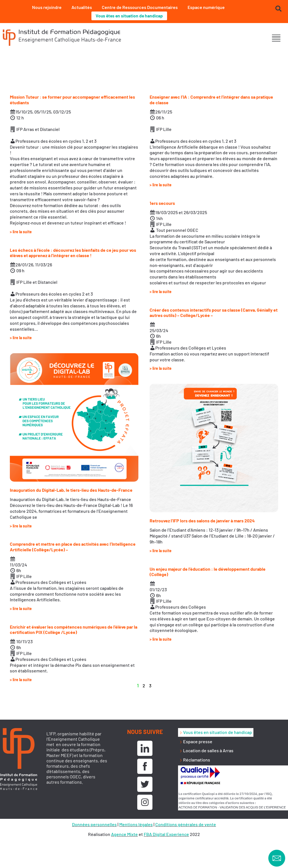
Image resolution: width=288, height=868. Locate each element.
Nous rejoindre (47, 7)
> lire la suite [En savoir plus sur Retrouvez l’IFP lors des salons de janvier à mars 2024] (161, 551)
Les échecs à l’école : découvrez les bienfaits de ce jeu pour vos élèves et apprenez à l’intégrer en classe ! (73, 253)
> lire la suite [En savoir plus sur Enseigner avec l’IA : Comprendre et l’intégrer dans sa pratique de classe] (161, 185)
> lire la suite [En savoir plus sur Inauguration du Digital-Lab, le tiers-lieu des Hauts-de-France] (21, 526)
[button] (276, 38)
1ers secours (162, 203)
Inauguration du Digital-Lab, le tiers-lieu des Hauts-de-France (71, 490)
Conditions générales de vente (186, 824)
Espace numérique (206, 7)
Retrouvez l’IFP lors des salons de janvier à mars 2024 (202, 521)
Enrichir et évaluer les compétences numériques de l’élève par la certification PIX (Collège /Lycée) (74, 630)
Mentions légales (136, 824)
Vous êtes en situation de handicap (129, 16)
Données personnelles (94, 824)
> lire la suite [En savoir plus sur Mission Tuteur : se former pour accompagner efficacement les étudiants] (21, 232)
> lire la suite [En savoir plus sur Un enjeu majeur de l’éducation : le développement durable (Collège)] (161, 639)
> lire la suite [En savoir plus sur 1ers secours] (161, 292)
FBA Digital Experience (166, 834)
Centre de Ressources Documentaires (140, 7)
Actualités (82, 7)
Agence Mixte (124, 834)
